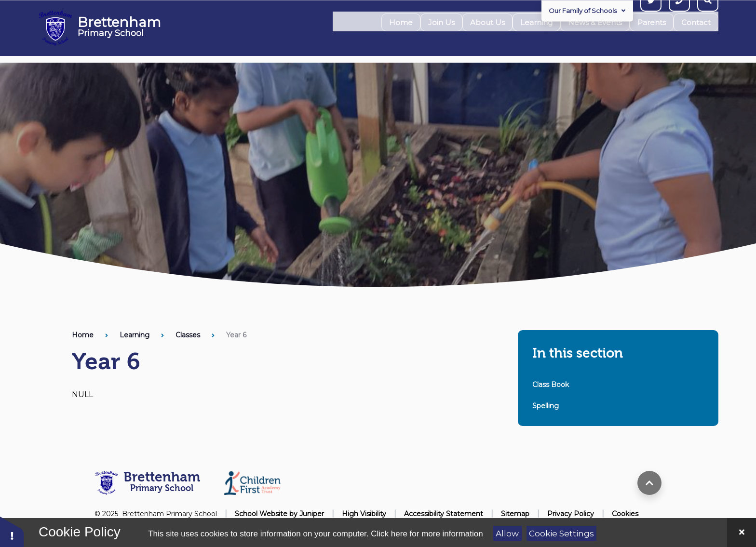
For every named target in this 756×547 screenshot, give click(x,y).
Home (83, 335)
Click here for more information (427, 534)
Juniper (312, 514)
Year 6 (236, 335)
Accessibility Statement (444, 514)
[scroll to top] (649, 483)
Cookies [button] (625, 514)
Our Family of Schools (587, 11)
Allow (507, 534)
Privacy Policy (571, 514)
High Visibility (364, 514)
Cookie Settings (561, 534)
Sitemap (515, 514)
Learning (135, 335)
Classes (188, 335)
